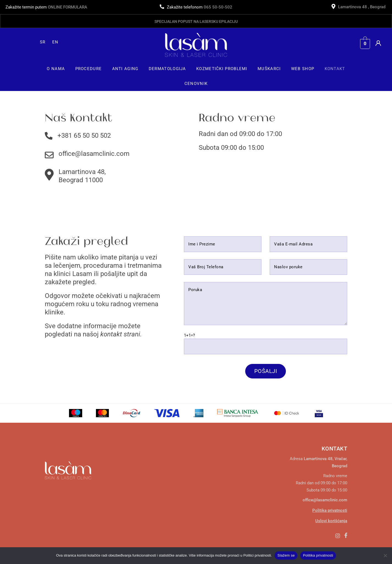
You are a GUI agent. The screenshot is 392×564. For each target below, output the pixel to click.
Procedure (89, 69)
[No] (385, 555)
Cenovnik (196, 84)
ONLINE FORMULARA (67, 7)
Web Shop (303, 69)
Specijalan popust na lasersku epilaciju (196, 21)
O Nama (56, 69)
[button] (56, 69)
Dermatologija (167, 69)
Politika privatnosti (330, 510)
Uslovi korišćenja (331, 521)
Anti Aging (125, 69)
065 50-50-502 (218, 7)
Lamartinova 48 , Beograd (362, 7)
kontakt (111, 334)
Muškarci (269, 69)
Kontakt (335, 69)
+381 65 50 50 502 (84, 136)
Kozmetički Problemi (222, 69)
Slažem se (286, 555)
